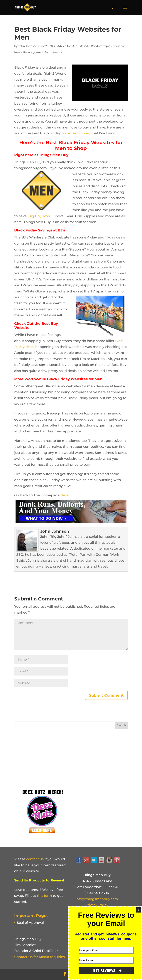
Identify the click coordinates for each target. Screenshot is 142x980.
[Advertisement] (42, 758)
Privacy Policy (97, 905)
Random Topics (101, 46)
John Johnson (28, 46)
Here (65, 495)
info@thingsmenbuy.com (97, 899)
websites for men (76, 133)
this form (44, 896)
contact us (35, 859)
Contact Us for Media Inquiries (39, 957)
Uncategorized (33, 52)
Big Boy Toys (39, 216)
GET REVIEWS (107, 970)
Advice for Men (67, 46)
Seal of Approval (30, 923)
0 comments (53, 52)
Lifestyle (84, 46)
